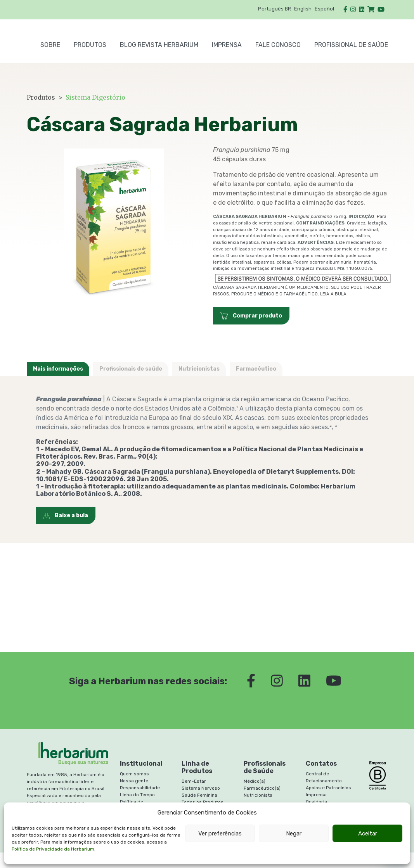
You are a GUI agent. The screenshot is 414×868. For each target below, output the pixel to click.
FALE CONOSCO (278, 45)
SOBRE (50, 45)
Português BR (275, 9)
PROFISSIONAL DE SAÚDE (351, 45)
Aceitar (368, 833)
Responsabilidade (140, 788)
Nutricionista (258, 795)
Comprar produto (251, 316)
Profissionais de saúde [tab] (131, 369)
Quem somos (134, 774)
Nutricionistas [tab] (199, 369)
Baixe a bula (66, 515)
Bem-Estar (194, 781)
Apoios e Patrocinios (328, 788)
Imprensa (227, 45)
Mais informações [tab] (58, 369)
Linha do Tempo (137, 795)
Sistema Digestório (95, 97)
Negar (294, 833)
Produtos (41, 97)
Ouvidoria (316, 802)
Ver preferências (220, 833)
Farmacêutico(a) (262, 788)
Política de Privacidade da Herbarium (53, 849)
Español (324, 9)
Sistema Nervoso (201, 788)
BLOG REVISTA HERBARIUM (159, 45)
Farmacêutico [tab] (256, 369)
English (303, 9)
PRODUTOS (90, 45)
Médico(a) (255, 781)
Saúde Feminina (199, 795)
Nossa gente (134, 781)
